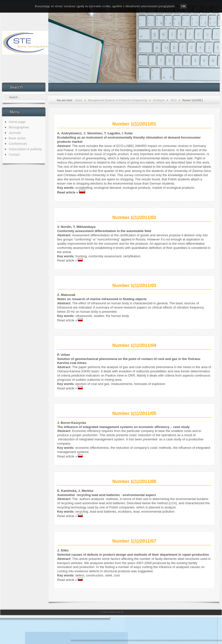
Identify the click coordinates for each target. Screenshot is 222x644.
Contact (14, 155)
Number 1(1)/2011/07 (134, 541)
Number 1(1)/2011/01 (134, 124)
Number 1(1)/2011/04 (134, 345)
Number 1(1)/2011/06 (134, 481)
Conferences (18, 144)
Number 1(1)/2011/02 (134, 217)
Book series (17, 138)
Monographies (19, 127)
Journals (15, 133)
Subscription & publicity (25, 149)
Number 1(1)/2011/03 (134, 286)
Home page (17, 122)
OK (183, 6)
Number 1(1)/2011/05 (134, 413)
